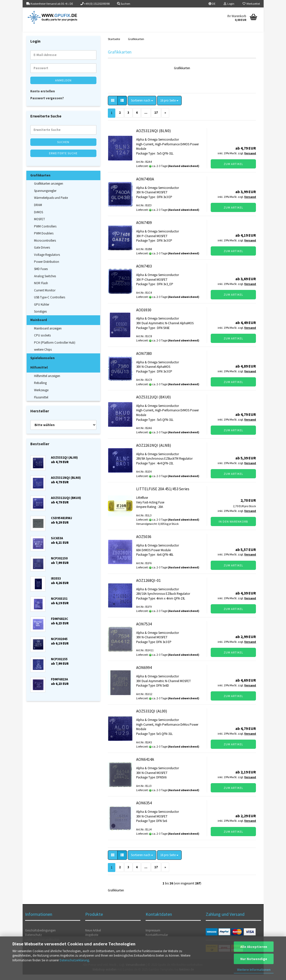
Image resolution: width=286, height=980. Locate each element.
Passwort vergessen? (47, 104)
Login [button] (229, 4)
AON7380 (144, 359)
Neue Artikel (93, 936)
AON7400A (145, 184)
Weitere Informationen (254, 970)
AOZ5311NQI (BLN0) (153, 136)
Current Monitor (45, 296)
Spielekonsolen (42, 363)
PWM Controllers (45, 232)
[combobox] (142, 106)
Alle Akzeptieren (254, 947)
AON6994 (144, 673)
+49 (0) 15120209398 (95, 4)
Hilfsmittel (39, 373)
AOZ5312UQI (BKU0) (153, 402)
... (146, 118)
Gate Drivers (42, 253)
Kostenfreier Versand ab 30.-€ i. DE (50, 4)
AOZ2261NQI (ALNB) (154, 451)
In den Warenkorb (233, 527)
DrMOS (39, 218)
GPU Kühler (42, 310)
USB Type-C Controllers (50, 303)
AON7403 (144, 272)
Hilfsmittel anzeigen (47, 381)
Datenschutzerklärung (74, 960)
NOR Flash (41, 289)
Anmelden (63, 86)
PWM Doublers (44, 239)
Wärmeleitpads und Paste (51, 203)
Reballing (40, 389)
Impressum (153, 936)
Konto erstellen (43, 97)
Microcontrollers (45, 246)
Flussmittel (41, 403)
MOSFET (40, 225)
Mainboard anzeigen (48, 334)
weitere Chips (43, 355)
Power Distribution (47, 267)
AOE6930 (144, 315)
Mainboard (39, 325)
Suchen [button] (124, 4)
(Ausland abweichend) (184, 171)
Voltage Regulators (47, 260)
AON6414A (145, 765)
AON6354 (144, 809)
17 (156, 118)
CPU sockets (42, 341)
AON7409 (144, 228)
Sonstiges (40, 317)
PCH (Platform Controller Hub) (55, 348)
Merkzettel (251, 4)
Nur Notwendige (254, 959)
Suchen (63, 147)
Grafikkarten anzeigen (49, 189)
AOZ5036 (144, 542)
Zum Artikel (233, 169)
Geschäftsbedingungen (40, 936)
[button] (212, 4)
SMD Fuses (41, 274)
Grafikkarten (40, 181)
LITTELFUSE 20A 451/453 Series (163, 494)
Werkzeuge (41, 396)
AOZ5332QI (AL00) (152, 716)
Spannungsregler (45, 196)
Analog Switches (45, 282)
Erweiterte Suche (63, 159)
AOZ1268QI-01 (148, 586)
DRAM (38, 210)
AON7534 (144, 629)
